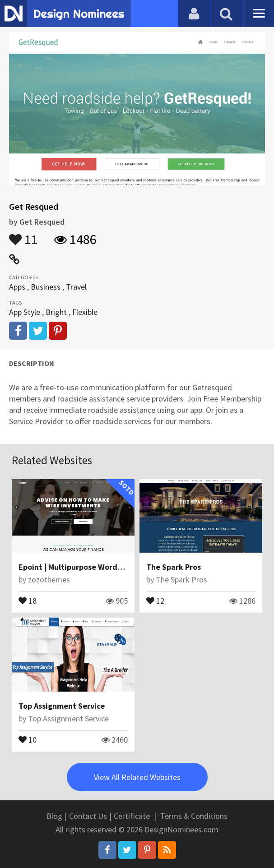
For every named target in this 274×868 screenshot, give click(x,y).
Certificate (132, 816)
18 (28, 600)
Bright (56, 312)
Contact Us (88, 816)
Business (46, 287)
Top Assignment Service (62, 706)
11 (23, 235)
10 (28, 739)
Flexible (85, 312)
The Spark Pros (174, 567)
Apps (17, 287)
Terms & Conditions (194, 816)
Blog (54, 816)
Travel (76, 287)
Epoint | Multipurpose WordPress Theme (91, 567)
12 (155, 600)
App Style (25, 312)
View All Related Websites (137, 777)
